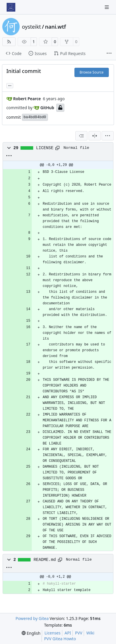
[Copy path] (57, 148)
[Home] (11, 7)
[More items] (109, 54)
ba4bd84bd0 (35, 117)
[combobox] (81, 136)
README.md (45, 560)
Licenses (53, 633)
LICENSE (45, 148)
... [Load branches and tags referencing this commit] (10, 85)
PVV (79, 633)
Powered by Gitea (32, 618)
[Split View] (95, 136)
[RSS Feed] (9, 42)
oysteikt (31, 27)
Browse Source (92, 72)
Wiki (90, 633)
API (68, 633)
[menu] (108, 136)
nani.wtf (56, 27)
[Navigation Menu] (107, 7)
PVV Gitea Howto (60, 639)
